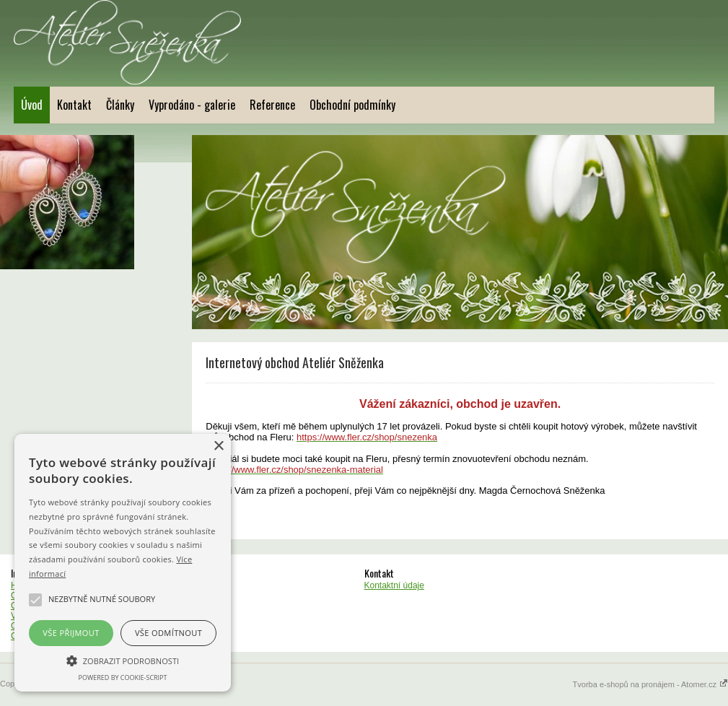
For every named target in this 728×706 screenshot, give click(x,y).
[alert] (123, 563)
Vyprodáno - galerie (192, 105)
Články (120, 105)
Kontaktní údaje (394, 585)
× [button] (218, 446)
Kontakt (74, 105)
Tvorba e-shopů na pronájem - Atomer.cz (650, 684)
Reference (272, 105)
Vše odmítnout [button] (168, 633)
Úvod (32, 105)
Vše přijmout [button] (71, 633)
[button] (123, 660)
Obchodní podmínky (352, 105)
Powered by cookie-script (123, 677)
